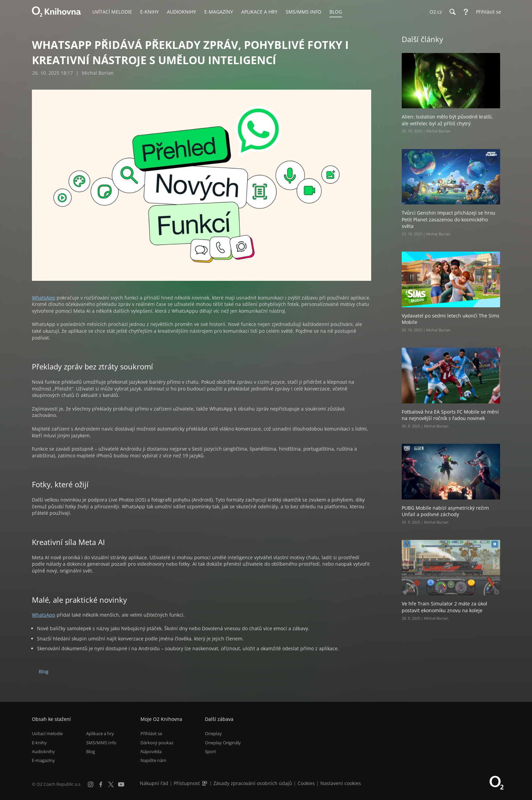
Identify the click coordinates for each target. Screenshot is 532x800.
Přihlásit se (151, 733)
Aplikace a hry (100, 733)
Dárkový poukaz (157, 743)
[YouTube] (121, 784)
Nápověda (151, 751)
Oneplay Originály (223, 743)
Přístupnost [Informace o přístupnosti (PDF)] (187, 783)
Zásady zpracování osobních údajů (253, 783)
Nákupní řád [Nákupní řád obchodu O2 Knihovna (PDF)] (154, 783)
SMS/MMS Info (101, 743)
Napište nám (153, 760)
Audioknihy (43, 751)
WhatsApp (44, 298)
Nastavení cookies (341, 783)
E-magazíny (43, 760)
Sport (211, 751)
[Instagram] (91, 784)
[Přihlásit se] (487, 12)
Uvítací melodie (47, 733)
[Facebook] (101, 784)
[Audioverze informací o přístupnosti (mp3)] (205, 783)
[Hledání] (452, 12)
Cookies (306, 783)
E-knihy (39, 743)
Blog (44, 671)
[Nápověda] (466, 12)
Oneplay (213, 733)
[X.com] (111, 784)
